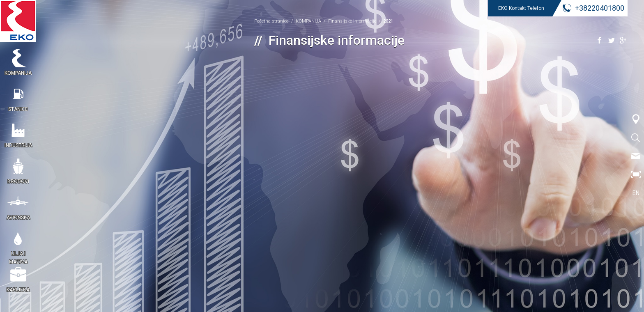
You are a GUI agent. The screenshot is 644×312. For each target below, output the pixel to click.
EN (636, 193)
